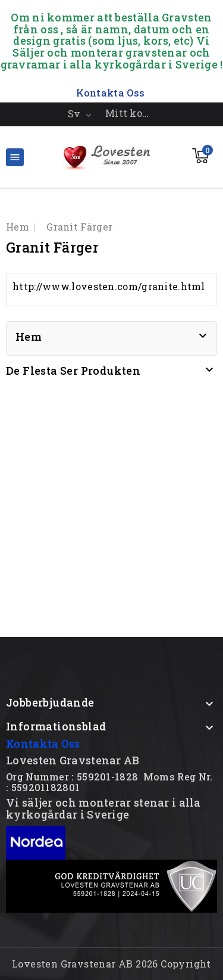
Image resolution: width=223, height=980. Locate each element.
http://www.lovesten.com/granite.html (109, 286)
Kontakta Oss (43, 743)
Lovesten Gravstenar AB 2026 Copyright (111, 964)
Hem (29, 337)
